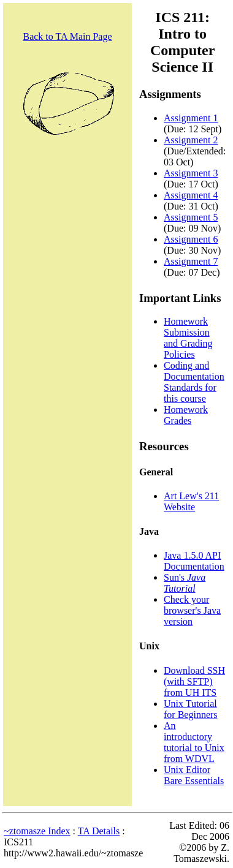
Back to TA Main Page (67, 36)
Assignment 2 (191, 140)
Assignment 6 (191, 239)
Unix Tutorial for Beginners (191, 709)
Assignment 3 (191, 173)
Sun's (185, 583)
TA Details (99, 831)
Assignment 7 (191, 261)
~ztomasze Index (37, 831)
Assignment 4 (191, 195)
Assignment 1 (191, 118)
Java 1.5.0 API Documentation (194, 561)
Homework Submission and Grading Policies (188, 338)
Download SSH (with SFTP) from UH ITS (194, 681)
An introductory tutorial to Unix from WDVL (194, 742)
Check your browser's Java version (192, 610)
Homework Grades (186, 415)
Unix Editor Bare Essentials (194, 775)
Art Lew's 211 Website (191, 501)
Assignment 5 (191, 217)
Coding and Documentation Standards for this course (194, 382)
